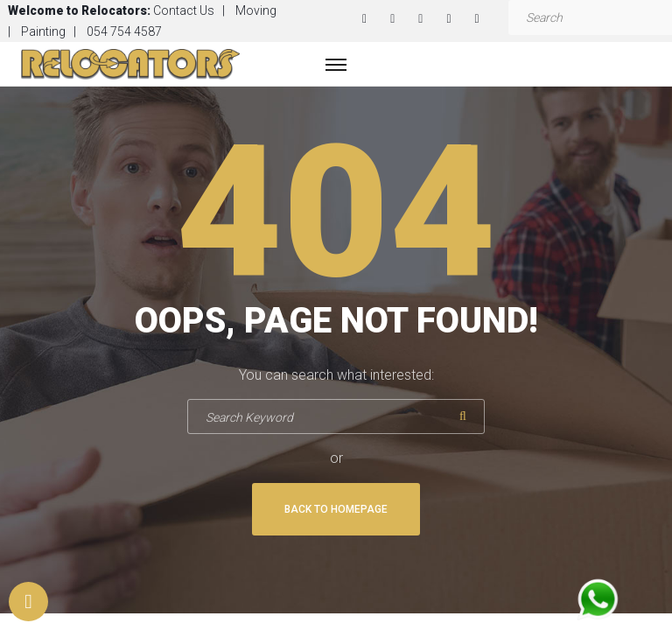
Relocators (114, 10)
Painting (43, 31)
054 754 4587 (124, 31)
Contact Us (184, 10)
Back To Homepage (336, 509)
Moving (256, 10)
